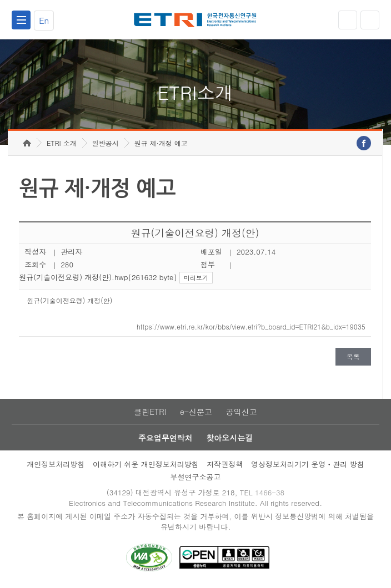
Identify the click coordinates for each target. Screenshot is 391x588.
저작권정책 (225, 464)
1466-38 (270, 492)
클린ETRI (150, 412)
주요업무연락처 (166, 438)
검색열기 (370, 20)
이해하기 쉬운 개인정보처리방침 (146, 464)
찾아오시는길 (229, 438)
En (44, 20)
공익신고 (242, 412)
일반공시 (106, 143)
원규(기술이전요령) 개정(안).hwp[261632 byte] (98, 277)
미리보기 (196, 278)
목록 (353, 356)
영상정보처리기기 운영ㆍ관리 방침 (308, 464)
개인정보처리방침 (56, 464)
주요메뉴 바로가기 (0, 0)
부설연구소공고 (196, 477)
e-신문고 (196, 412)
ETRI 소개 (62, 143)
